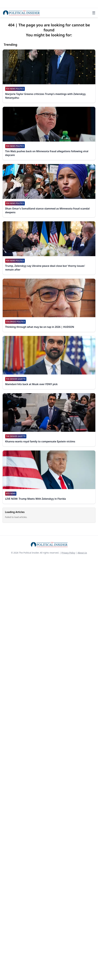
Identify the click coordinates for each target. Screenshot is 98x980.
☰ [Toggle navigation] (94, 13)
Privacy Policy (68, 553)
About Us (82, 553)
